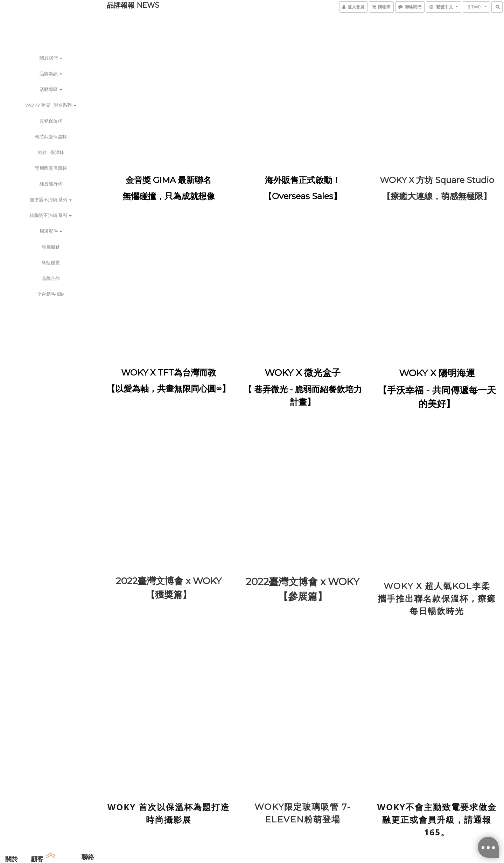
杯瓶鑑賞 (51, 262)
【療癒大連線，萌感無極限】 (437, 196)
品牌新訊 (51, 73)
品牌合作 (51, 278)
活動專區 (51, 89)
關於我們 (51, 58)
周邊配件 (51, 231)
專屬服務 (51, 247)
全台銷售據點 (51, 294)
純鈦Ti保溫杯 (51, 152)
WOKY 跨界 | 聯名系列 (51, 105)
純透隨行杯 (51, 184)
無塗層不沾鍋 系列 (51, 199)
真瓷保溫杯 (51, 121)
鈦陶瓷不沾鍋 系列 (51, 215)
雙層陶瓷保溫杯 (51, 168)
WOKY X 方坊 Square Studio (437, 180)
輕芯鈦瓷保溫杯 (51, 136)
